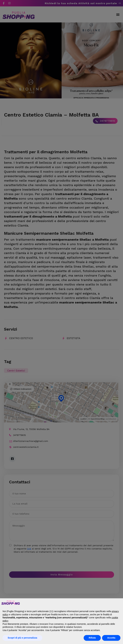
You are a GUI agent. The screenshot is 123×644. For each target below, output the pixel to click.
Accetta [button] (111, 638)
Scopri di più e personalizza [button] (22, 638)
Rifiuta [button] (92, 638)
